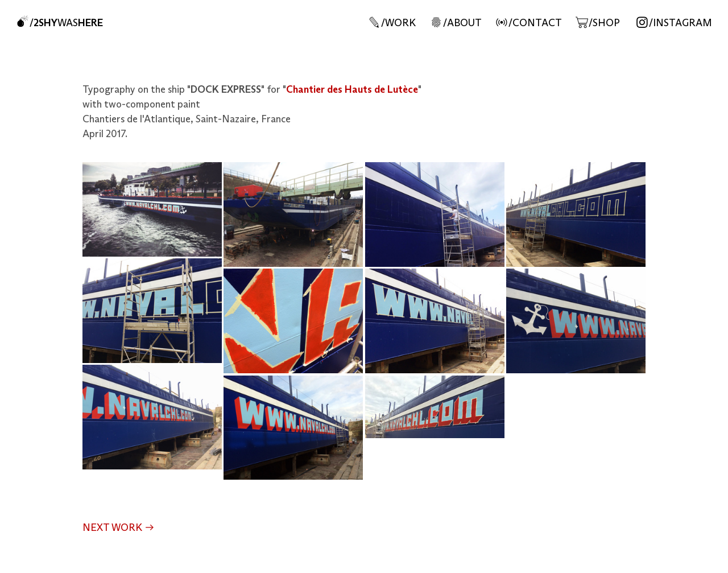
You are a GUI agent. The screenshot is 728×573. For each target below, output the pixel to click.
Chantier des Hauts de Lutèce (352, 90)
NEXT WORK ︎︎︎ (119, 528)
